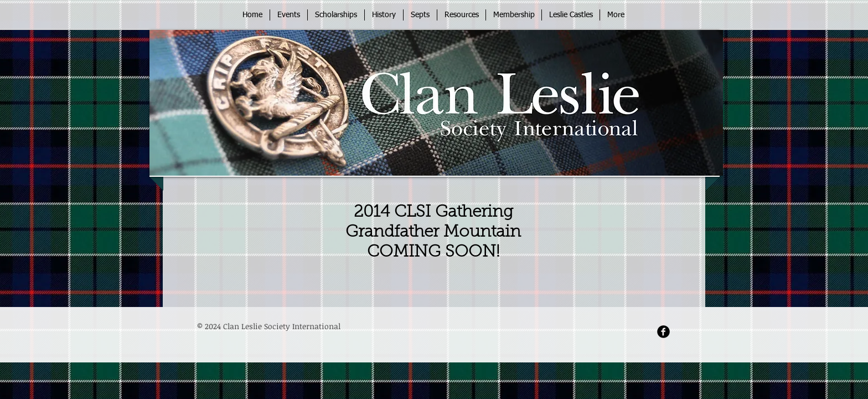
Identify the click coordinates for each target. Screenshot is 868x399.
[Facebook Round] (663, 332)
